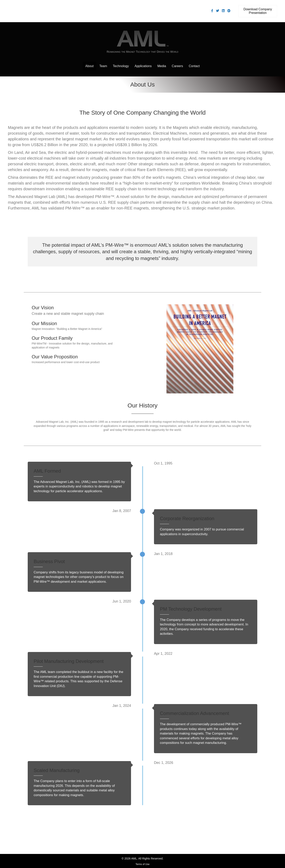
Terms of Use (143, 864)
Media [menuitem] (162, 66)
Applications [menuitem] (143, 66)
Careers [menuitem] (177, 66)
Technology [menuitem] (121, 66)
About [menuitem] (89, 66)
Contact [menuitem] (194, 66)
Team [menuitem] (103, 66)
